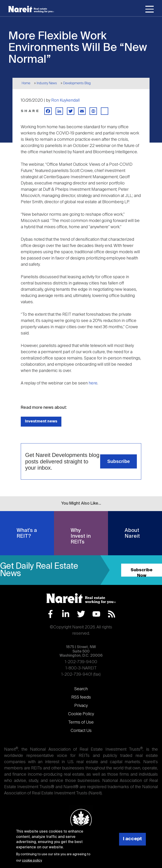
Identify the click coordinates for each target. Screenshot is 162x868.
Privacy (81, 706)
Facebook (50, 614)
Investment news (41, 421)
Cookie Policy (81, 714)
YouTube (96, 614)
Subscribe (119, 461)
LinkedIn (66, 614)
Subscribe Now (142, 572)
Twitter (81, 614)
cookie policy (32, 861)
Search (81, 689)
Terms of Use (81, 722)
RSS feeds (81, 697)
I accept (132, 839)
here (93, 383)
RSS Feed (112, 614)
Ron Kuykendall (65, 100)
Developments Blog (77, 83)
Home (26, 83)
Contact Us (81, 731)
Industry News (47, 83)
